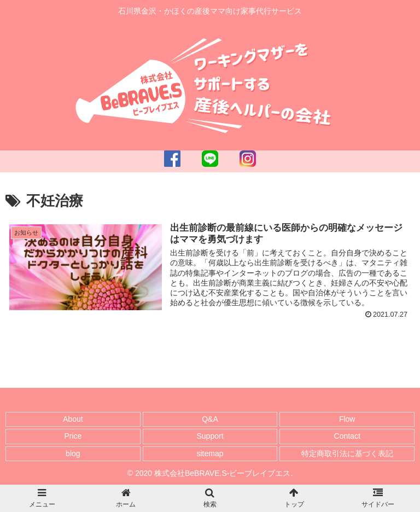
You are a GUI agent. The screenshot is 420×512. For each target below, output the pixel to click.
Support (210, 436)
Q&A (210, 419)
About (73, 419)
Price (73, 436)
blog (73, 453)
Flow (347, 419)
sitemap (210, 453)
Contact (347, 436)
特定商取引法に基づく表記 (347, 453)
